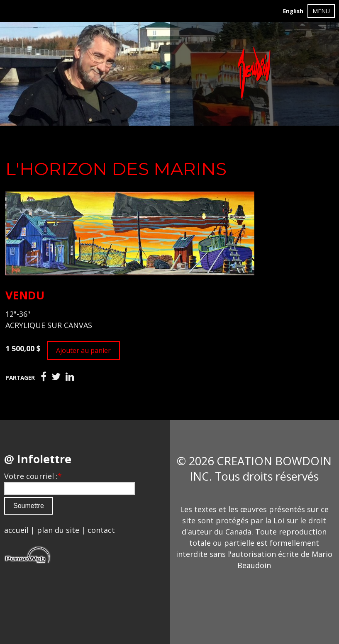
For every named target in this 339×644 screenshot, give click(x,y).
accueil (16, 530)
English (293, 11)
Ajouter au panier (83, 350)
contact (101, 530)
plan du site (58, 530)
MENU (321, 11)
